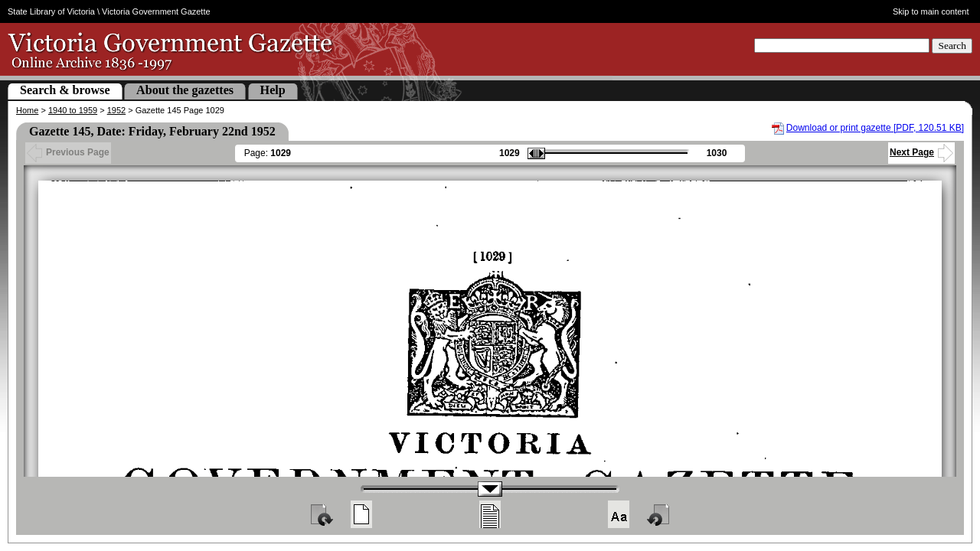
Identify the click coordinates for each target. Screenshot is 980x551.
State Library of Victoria (51, 11)
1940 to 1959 (73, 110)
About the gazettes (185, 90)
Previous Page (68, 152)
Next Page (921, 152)
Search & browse (65, 90)
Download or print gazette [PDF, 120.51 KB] (875, 128)
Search (952, 46)
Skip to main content (931, 11)
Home (27, 110)
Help (273, 90)
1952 (116, 110)
